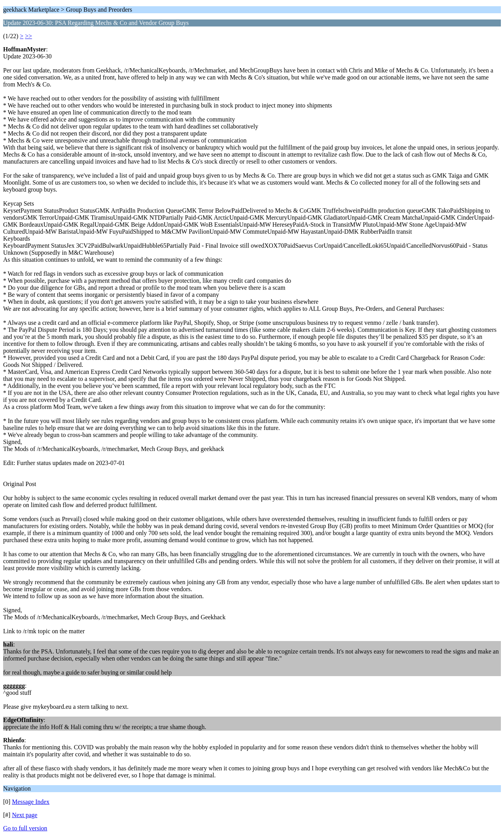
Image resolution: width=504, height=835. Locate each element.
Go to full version (25, 828)
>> (28, 36)
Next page (25, 815)
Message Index (31, 802)
